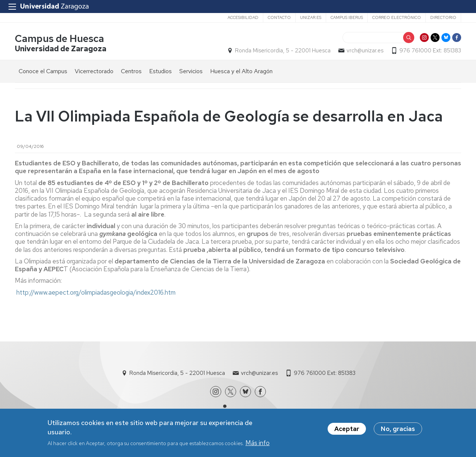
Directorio (443, 17)
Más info (258, 445)
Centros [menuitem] (131, 71)
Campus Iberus (347, 17)
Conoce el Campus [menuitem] (43, 71)
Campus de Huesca (59, 38)
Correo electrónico (397, 17)
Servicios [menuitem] (191, 71)
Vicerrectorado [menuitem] (94, 71)
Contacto (279, 17)
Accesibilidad (243, 17)
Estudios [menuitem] (160, 71)
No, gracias (398, 431)
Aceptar (347, 431)
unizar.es (311, 17)
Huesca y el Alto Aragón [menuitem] (241, 71)
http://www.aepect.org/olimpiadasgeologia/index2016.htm (96, 292)
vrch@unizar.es (365, 51)
